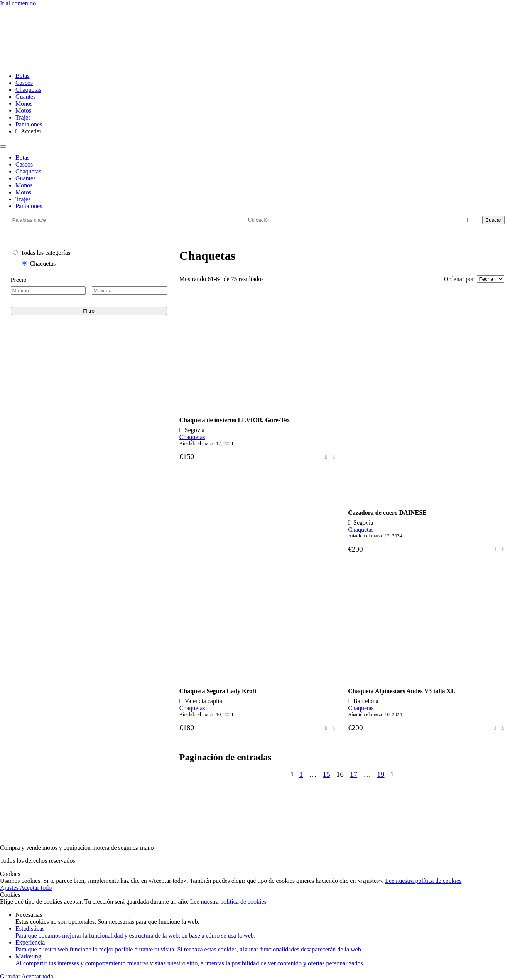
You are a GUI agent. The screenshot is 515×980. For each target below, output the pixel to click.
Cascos (24, 83)
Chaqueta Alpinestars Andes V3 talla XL (402, 691)
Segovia (195, 430)
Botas (22, 76)
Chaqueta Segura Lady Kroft (218, 691)
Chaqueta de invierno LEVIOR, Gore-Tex (235, 420)
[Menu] (3, 146)
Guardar (11, 976)
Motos (23, 110)
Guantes (25, 97)
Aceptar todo (36, 888)
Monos (24, 104)
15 (327, 774)
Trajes (23, 117)
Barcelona (366, 701)
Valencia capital (204, 701)
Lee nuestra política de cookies (423, 881)
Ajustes (10, 888)
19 (381, 774)
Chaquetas (28, 90)
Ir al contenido (18, 3)
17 (354, 774)
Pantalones (29, 124)
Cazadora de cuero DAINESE (387, 513)
